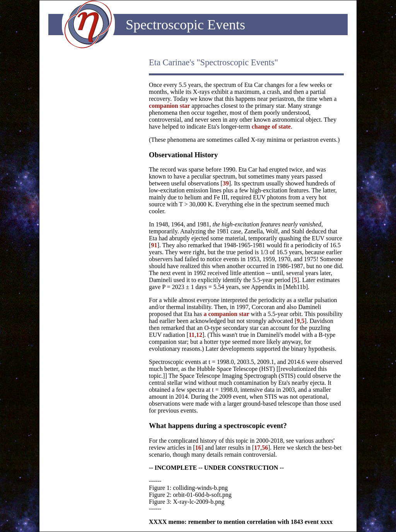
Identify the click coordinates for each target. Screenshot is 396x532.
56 (265, 448)
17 (257, 448)
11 (192, 335)
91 (154, 245)
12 (199, 335)
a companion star (226, 314)
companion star (169, 106)
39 (226, 183)
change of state (271, 127)
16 (198, 448)
